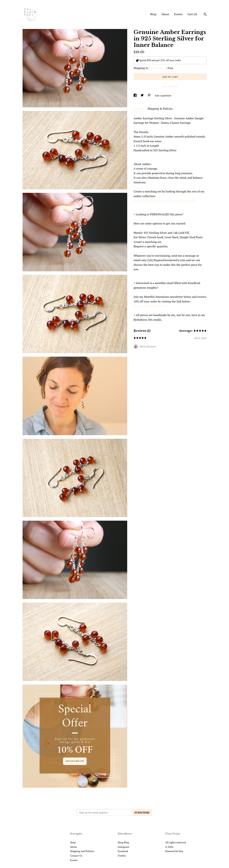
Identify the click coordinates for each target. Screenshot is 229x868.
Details (139, 109)
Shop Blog (123, 842)
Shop (153, 14)
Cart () (192, 14)
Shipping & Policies (160, 109)
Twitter (122, 856)
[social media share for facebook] (135, 95)
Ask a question (163, 95)
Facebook (123, 851)
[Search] (205, 15)
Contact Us (76, 856)
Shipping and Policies (82, 851)
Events (178, 14)
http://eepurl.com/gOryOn (150, 306)
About (165, 14)
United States (158, 68)
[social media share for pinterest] (149, 95)
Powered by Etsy (174, 851)
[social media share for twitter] (142, 95)
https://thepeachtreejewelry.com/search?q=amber (165, 201)
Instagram (123, 847)
